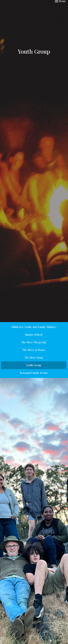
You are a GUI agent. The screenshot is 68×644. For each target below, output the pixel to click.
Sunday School (34, 335)
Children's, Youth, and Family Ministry (34, 327)
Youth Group (34, 365)
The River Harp (34, 357)
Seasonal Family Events (34, 373)
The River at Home (34, 350)
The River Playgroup (34, 342)
